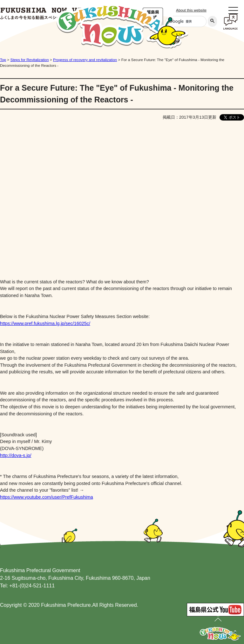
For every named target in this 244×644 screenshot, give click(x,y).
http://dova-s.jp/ (16, 455)
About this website (191, 10)
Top (3, 60)
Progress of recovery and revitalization (85, 60)
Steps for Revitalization (30, 60)
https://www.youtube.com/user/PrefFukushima (47, 497)
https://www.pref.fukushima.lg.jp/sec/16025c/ (45, 323)
